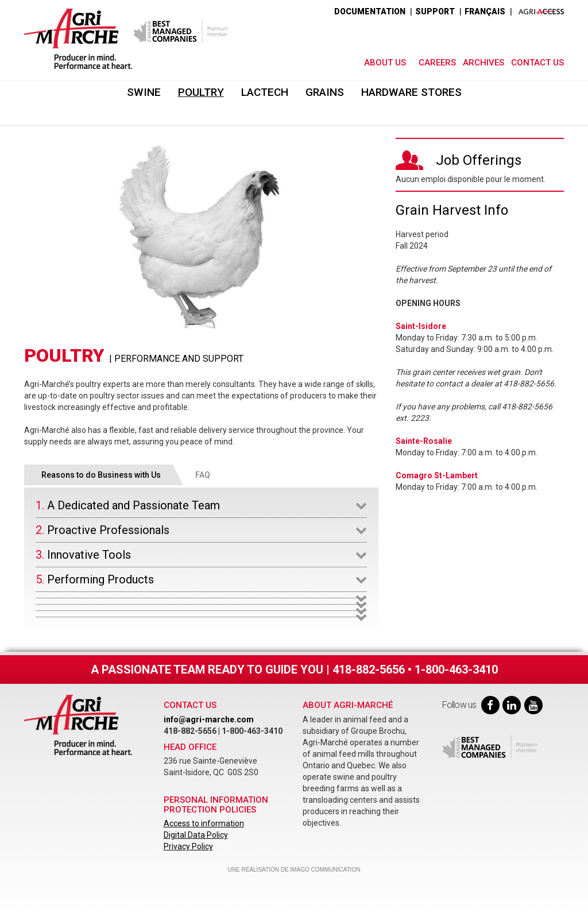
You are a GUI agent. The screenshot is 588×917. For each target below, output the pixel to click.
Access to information (204, 823)
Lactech (265, 92)
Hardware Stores (411, 92)
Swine (144, 92)
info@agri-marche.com (209, 719)
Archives (483, 63)
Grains (325, 92)
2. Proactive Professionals (102, 530)
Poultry (201, 92)
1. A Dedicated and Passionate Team (128, 505)
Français (485, 11)
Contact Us (537, 63)
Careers (437, 63)
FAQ (203, 475)
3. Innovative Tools (83, 555)
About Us (385, 63)
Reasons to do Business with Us (101, 475)
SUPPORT (435, 11)
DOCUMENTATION (370, 11)
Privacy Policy (188, 846)
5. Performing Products (95, 579)
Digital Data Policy (196, 835)
